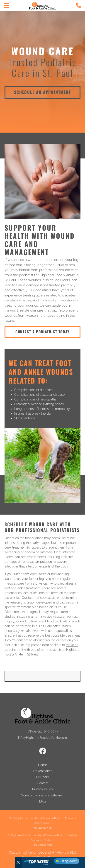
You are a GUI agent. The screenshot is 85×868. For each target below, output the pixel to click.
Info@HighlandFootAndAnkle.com (42, 738)
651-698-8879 (47, 731)
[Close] (18, 862)
